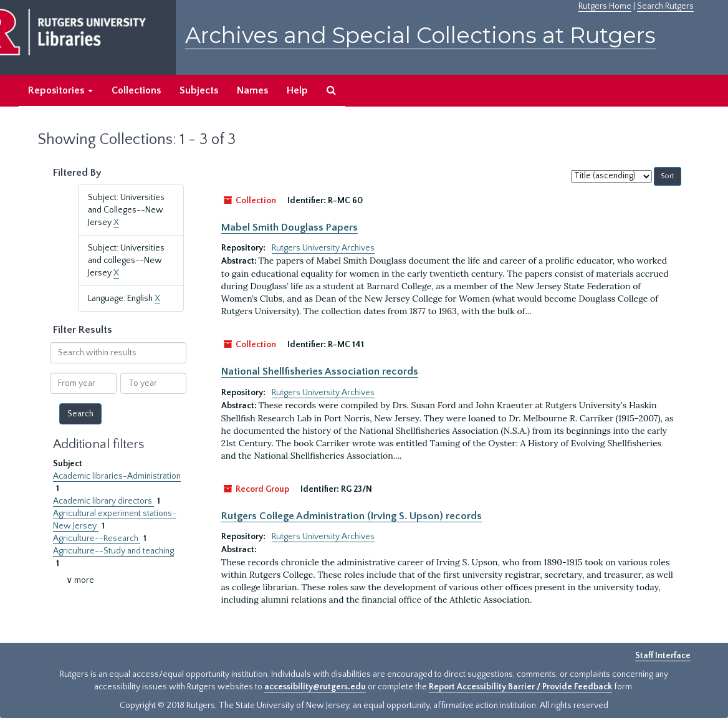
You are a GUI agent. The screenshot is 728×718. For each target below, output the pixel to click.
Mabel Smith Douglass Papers (290, 227)
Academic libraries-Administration (117, 476)
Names (252, 90)
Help (297, 90)
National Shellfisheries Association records (320, 371)
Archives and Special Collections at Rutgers (420, 35)
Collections (136, 90)
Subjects (199, 90)
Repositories (60, 90)
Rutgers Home (605, 6)
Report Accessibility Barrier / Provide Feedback (520, 687)
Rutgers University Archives (323, 248)
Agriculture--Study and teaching (113, 551)
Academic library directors (103, 501)
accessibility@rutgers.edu (315, 687)
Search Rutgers (665, 6)
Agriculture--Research (97, 538)
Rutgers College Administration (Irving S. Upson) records (352, 516)
